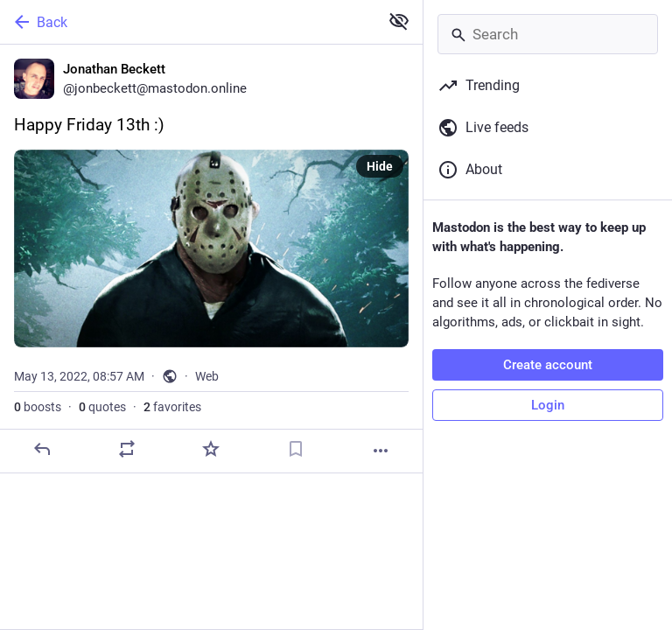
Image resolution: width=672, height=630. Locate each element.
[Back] (188, 22)
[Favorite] (211, 449)
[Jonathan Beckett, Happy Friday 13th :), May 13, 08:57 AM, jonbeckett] (211, 259)
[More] (381, 451)
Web (207, 376)
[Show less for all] (399, 21)
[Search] (548, 34)
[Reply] (42, 449)
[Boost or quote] (127, 449)
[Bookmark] (296, 449)
